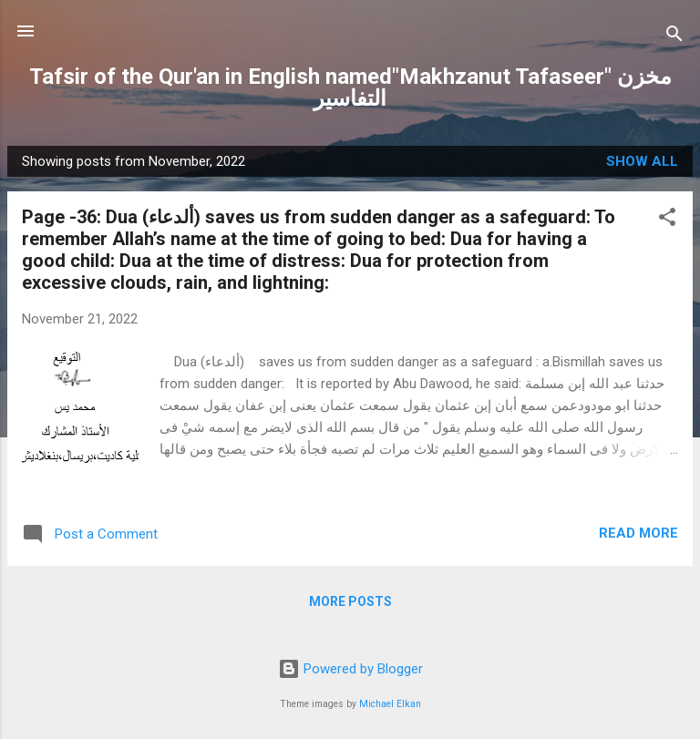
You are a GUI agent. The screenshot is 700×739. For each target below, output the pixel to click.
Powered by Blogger (350, 669)
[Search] (674, 37)
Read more (638, 533)
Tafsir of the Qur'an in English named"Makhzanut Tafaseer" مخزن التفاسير (350, 87)
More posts (350, 601)
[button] (667, 220)
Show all (642, 161)
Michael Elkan (390, 704)
